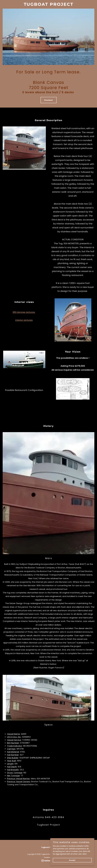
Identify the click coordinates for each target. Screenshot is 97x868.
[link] (49, 5)
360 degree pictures (24, 312)
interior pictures (24, 320)
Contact (49, 100)
